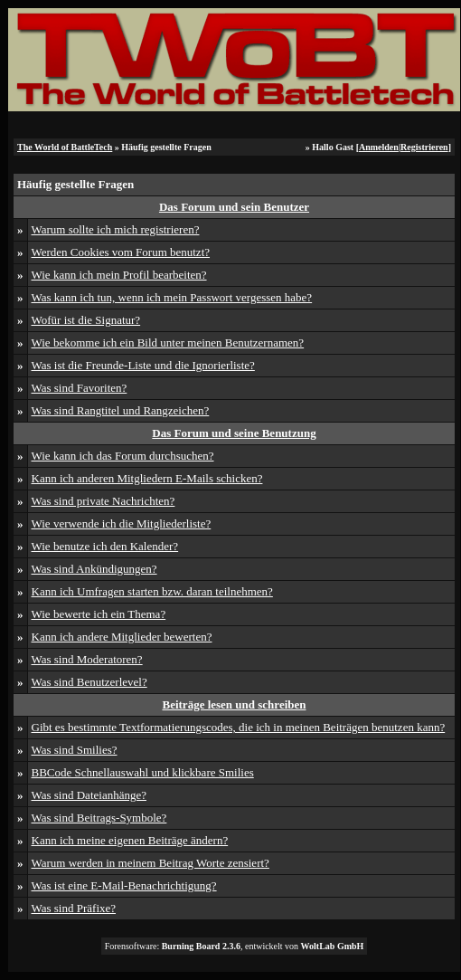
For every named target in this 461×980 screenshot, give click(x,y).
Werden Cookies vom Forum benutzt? (121, 252)
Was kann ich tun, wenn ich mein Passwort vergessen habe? (172, 297)
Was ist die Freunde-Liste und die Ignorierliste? (143, 365)
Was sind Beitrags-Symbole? (99, 818)
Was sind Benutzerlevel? (89, 682)
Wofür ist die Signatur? (86, 320)
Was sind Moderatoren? (87, 659)
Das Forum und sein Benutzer (234, 207)
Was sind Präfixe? (74, 908)
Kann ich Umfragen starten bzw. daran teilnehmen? (152, 591)
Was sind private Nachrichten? (103, 501)
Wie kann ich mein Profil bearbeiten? (119, 275)
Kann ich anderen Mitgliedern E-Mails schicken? (147, 478)
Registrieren (424, 147)
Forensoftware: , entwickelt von (235, 946)
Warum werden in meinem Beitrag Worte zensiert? (151, 863)
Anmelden (379, 147)
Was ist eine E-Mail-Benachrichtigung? (124, 885)
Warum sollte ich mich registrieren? (116, 229)
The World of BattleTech (65, 147)
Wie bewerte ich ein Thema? (99, 614)
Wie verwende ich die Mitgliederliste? (122, 523)
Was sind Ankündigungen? (94, 569)
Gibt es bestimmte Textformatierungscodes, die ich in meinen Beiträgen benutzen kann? (239, 727)
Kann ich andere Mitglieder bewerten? (122, 637)
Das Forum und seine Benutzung (234, 433)
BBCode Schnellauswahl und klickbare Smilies (143, 772)
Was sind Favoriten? (80, 388)
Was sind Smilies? (75, 750)
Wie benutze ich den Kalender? (105, 546)
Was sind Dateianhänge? (89, 795)
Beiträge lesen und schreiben (234, 704)
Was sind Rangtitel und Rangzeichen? (121, 410)
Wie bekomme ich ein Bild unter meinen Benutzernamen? (168, 343)
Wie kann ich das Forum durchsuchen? (123, 456)
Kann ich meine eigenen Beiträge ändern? (130, 840)
